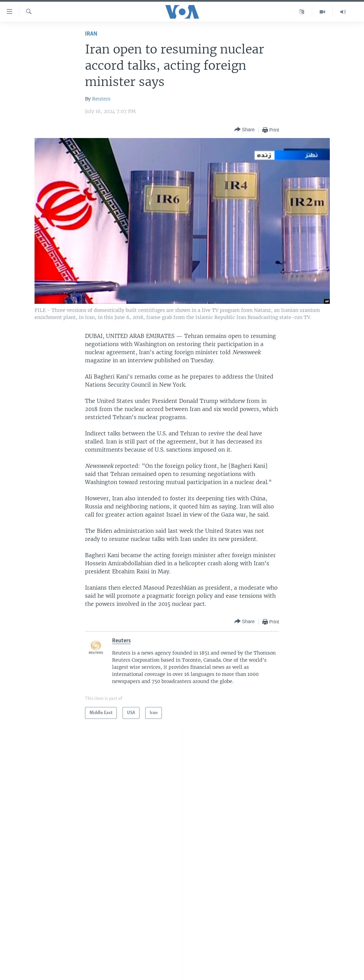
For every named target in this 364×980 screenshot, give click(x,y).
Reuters (101, 99)
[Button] (244, 130)
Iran (91, 34)
